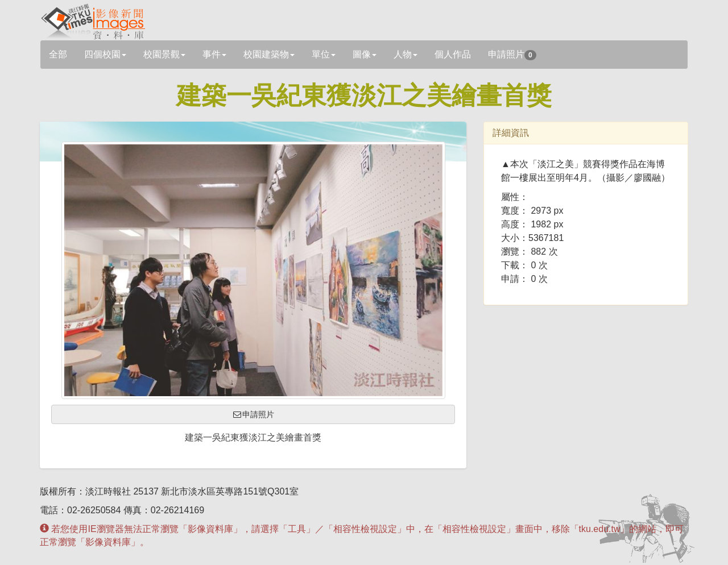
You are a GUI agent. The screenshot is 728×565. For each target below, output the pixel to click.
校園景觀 (164, 54)
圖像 (365, 54)
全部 (58, 54)
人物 (406, 54)
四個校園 (105, 54)
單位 (324, 54)
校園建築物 (269, 54)
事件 (214, 54)
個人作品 (453, 54)
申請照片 (512, 55)
